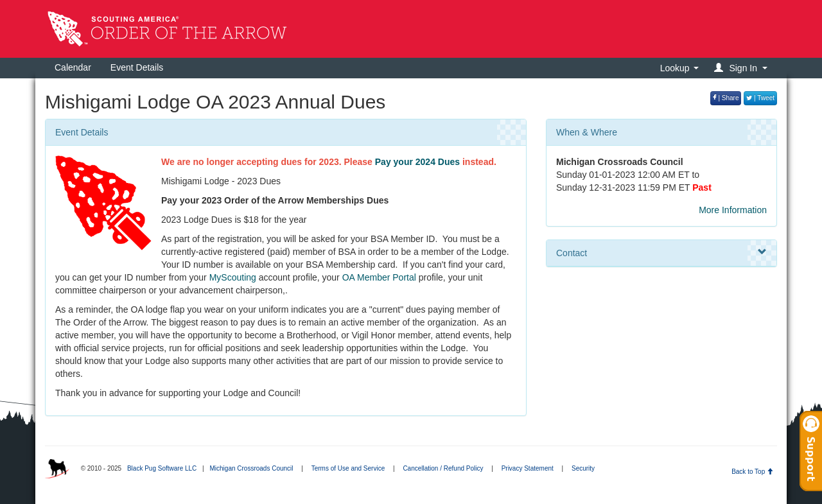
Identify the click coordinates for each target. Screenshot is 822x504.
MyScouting (233, 277)
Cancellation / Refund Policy (443, 468)
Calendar (73, 67)
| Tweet (760, 98)
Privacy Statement (528, 468)
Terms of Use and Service (348, 468)
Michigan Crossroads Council (251, 468)
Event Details (137, 67)
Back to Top (752, 472)
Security (583, 468)
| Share (726, 98)
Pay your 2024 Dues (417, 162)
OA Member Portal (379, 277)
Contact (661, 252)
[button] (743, 68)
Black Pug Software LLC (162, 468)
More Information (733, 210)
